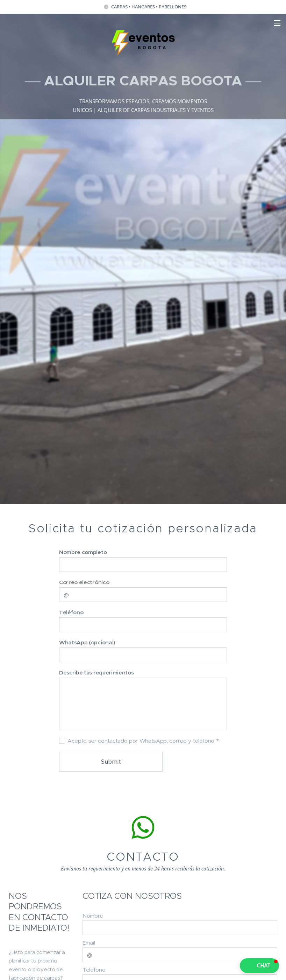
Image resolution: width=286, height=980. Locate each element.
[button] (259, 966)
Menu (277, 23)
